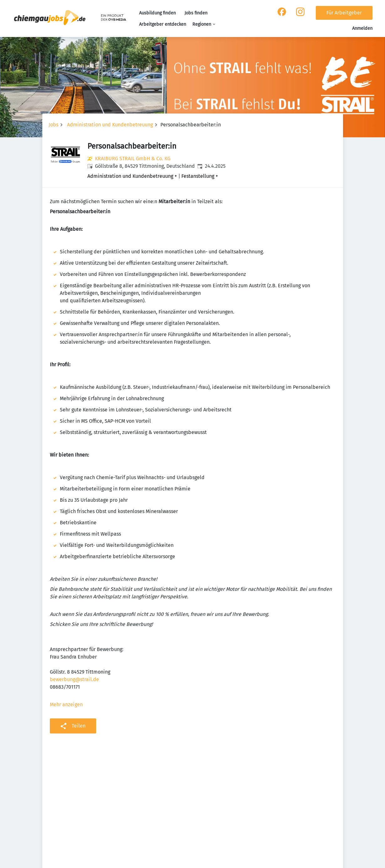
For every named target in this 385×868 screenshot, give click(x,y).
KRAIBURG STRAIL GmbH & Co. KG (133, 159)
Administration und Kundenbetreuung (110, 125)
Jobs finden (196, 13)
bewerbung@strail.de (74, 679)
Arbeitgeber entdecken (163, 24)
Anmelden (362, 28)
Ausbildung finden (157, 13)
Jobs (53, 125)
